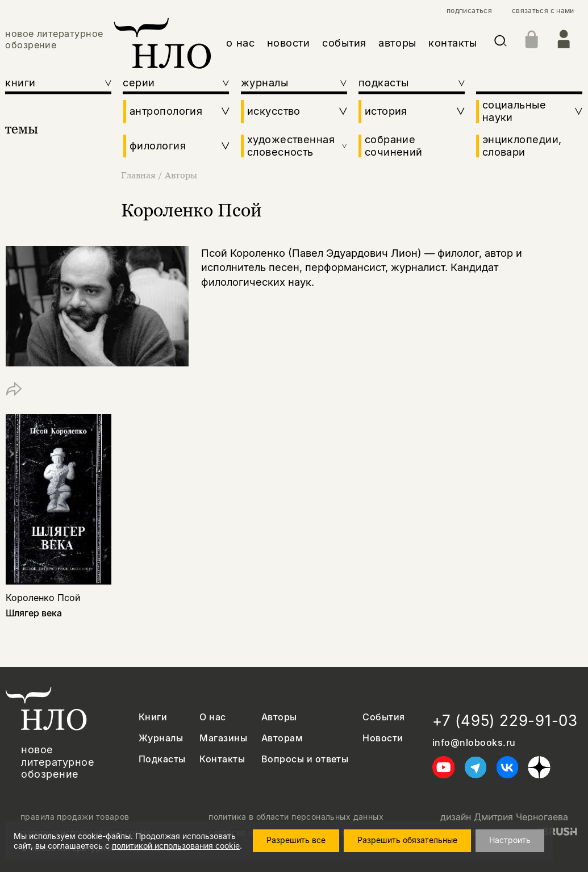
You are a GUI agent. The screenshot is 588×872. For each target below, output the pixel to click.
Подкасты (162, 759)
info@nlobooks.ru (474, 743)
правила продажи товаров (75, 817)
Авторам (282, 738)
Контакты (222, 759)
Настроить (516, 840)
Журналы (161, 738)
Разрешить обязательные (413, 840)
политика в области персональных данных (296, 817)
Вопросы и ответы (305, 759)
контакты (453, 43)
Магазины (223, 738)
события (344, 43)
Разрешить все (302, 840)
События (383, 717)
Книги (153, 717)
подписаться (469, 11)
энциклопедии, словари (522, 146)
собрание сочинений (394, 146)
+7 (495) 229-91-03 (505, 721)
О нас (212, 717)
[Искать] (501, 43)
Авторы (181, 175)
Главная (139, 175)
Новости (383, 738)
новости (289, 43)
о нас (240, 43)
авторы (397, 43)
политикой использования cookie (176, 846)
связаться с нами (543, 11)
